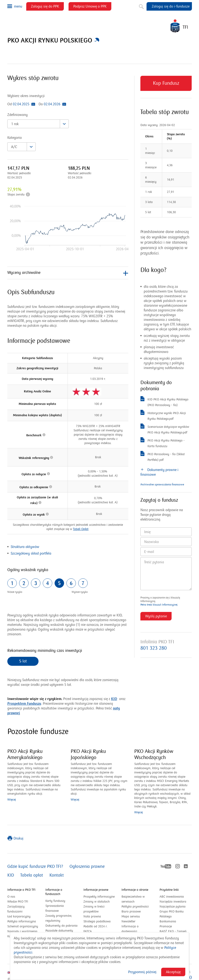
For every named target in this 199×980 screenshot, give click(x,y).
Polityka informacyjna (22, 921)
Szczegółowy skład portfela (31, 553)
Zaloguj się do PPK (47, 7)
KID (114, 699)
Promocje (166, 926)
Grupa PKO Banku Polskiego (172, 914)
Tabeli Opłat (81, 529)
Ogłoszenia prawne (87, 867)
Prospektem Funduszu (24, 704)
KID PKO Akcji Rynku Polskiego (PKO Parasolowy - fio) (164, 402)
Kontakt (57, 875)
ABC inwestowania (172, 897)
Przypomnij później (142, 972)
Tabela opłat (32, 875)
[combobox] (38, 124)
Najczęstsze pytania (173, 907)
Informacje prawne (96, 890)
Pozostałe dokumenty (59, 931)
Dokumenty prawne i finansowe (159, 472)
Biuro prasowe (131, 912)
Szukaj (141, 6)
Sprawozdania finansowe (55, 908)
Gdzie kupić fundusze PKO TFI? (35, 867)
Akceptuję (173, 972)
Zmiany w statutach (99, 902)
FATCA (88, 931)
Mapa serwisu (131, 916)
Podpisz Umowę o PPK (92, 7)
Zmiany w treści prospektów (96, 909)
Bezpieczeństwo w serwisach (133, 899)
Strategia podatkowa (97, 921)
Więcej (12, 800)
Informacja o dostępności (130, 929)
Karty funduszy (55, 901)
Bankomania (173, 922)
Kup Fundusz (166, 86)
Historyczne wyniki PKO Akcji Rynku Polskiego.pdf (163, 416)
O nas (11, 897)
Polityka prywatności (135, 907)
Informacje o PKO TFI (21, 890)
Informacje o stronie (135, 890)
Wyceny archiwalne (68, 273)
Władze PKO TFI (18, 902)
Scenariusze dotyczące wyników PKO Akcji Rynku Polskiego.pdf (165, 430)
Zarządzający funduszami (16, 909)
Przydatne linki (169, 890)
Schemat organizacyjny (23, 926)
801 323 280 (154, 648)
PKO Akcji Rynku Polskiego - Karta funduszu (162, 443)
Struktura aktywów (25, 547)
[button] (97, 41)
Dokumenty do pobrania (61, 926)
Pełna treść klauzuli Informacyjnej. (159, 605)
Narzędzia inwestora (173, 902)
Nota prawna (92, 916)
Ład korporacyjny (19, 916)
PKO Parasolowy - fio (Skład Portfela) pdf (162, 457)
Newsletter (128, 921)
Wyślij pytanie (156, 616)
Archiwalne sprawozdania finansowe (162, 485)
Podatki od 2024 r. (99, 927)
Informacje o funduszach (54, 892)
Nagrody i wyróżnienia (22, 931)
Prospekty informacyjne (99, 897)
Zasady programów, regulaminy (59, 918)
